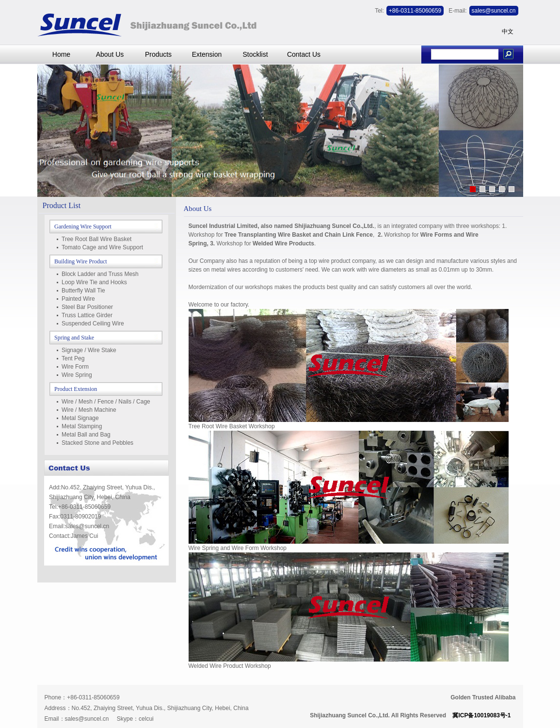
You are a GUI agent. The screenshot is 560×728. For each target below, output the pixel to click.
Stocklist (255, 54)
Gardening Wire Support (83, 226)
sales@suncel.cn (87, 719)
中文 (508, 32)
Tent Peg (73, 358)
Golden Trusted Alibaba (483, 697)
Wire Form (75, 367)
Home (61, 54)
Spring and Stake (74, 338)
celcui (146, 719)
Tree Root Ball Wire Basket (96, 239)
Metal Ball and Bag (86, 435)
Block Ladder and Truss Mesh (100, 274)
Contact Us (304, 54)
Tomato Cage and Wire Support (102, 247)
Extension (207, 54)
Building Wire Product (81, 261)
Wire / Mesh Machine (89, 410)
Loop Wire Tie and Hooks (94, 282)
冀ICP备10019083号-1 (481, 715)
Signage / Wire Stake (89, 350)
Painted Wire (78, 299)
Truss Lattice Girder (87, 315)
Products (158, 54)
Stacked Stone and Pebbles (97, 443)
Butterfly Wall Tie (83, 291)
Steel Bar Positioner (87, 307)
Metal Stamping (82, 426)
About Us (110, 54)
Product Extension (76, 389)
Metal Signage (80, 418)
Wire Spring (77, 375)
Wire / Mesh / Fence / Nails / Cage (106, 402)
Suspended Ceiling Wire (93, 324)
